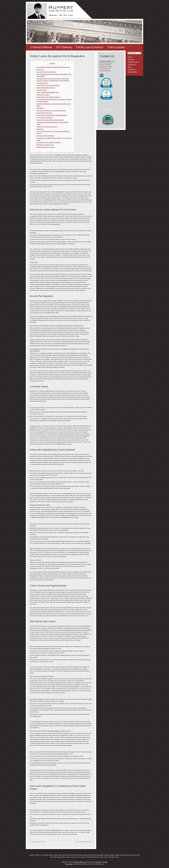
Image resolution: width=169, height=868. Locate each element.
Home (130, 57)
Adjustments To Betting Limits (45, 145)
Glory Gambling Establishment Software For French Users (53, 67)
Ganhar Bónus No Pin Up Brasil (38, 841)
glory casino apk (56, 224)
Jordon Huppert (107, 109)
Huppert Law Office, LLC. (79, 862)
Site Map (105, 862)
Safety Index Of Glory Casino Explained (48, 85)
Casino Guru (40, 69)
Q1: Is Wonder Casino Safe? (45, 118)
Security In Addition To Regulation (46, 72)
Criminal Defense (41, 47)
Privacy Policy (69, 864)
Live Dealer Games (42, 83)
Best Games (40, 108)
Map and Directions (105, 70)
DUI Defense (64, 47)
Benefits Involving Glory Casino (46, 147)
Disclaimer (132, 69)
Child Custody (116, 47)
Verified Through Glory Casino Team (47, 127)
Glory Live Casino (42, 90)
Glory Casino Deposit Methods (45, 136)
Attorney (131, 60)
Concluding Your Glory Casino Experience (49, 142)
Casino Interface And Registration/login (48, 92)
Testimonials (132, 72)
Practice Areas (133, 62)
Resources (132, 65)
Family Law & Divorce (90, 47)
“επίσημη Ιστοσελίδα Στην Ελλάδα (84, 841)
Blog (130, 67)
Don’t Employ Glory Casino (44, 113)
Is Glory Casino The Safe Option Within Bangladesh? (52, 115)
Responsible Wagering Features (46, 88)
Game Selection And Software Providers (48, 97)
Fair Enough (40, 129)
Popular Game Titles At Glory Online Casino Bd (50, 120)
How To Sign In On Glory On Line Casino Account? (51, 110)
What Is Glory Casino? (43, 95)
